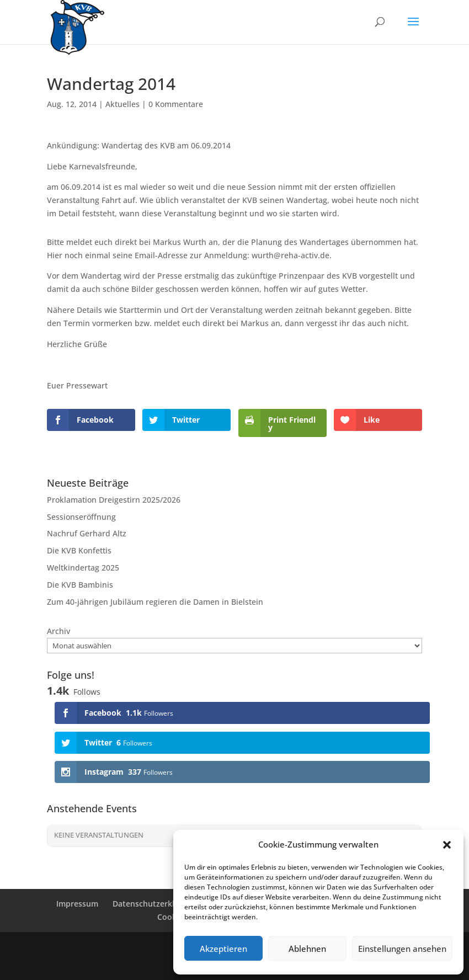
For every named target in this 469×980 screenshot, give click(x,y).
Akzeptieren (223, 949)
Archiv (58, 631)
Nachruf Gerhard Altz (87, 533)
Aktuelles (122, 104)
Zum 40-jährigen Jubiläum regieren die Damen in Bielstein (155, 602)
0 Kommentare (176, 104)
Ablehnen (307, 949)
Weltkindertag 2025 (83, 568)
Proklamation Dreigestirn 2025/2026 (114, 500)
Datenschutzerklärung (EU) (163, 904)
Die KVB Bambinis (80, 585)
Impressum (77, 904)
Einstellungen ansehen (402, 949)
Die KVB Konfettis (79, 550)
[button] (447, 845)
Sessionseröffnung (81, 517)
